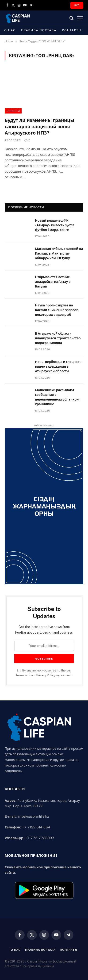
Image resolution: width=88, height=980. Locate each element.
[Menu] (80, 18)
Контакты (72, 30)
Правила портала (39, 30)
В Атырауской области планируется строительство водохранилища (58, 338)
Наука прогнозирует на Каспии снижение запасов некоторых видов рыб (57, 310)
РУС (77, 5)
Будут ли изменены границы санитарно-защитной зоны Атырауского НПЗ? (39, 127)
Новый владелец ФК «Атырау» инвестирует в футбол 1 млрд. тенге (55, 225)
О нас (10, 30)
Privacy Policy (46, 675)
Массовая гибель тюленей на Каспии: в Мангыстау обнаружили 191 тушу (59, 253)
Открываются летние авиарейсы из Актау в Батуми (53, 282)
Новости (13, 111)
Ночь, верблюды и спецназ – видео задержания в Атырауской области (58, 366)
